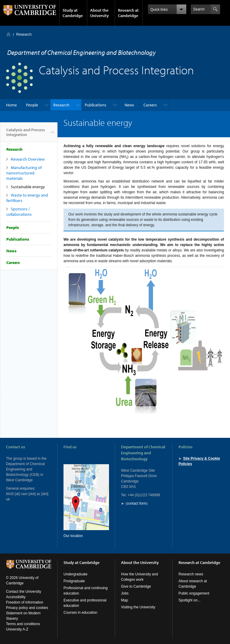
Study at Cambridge (73, 13)
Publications (96, 105)
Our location (73, 536)
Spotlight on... (189, 600)
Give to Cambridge (136, 586)
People (32, 105)
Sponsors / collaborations (19, 212)
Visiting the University (138, 607)
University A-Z (17, 629)
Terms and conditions (23, 624)
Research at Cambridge (128, 13)
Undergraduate (75, 574)
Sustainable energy (28, 187)
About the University (99, 13)
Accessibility (16, 597)
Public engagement (194, 593)
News (129, 105)
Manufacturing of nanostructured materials (24, 173)
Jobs (125, 593)
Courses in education (80, 613)
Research (24, 34)
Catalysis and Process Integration (26, 135)
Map (124, 600)
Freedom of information (25, 602)
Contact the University (24, 592)
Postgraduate (74, 581)
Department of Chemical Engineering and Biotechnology (81, 52)
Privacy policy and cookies (27, 608)
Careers (150, 105)
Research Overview (28, 159)
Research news (191, 574)
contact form (137, 503)
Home (9, 34)
